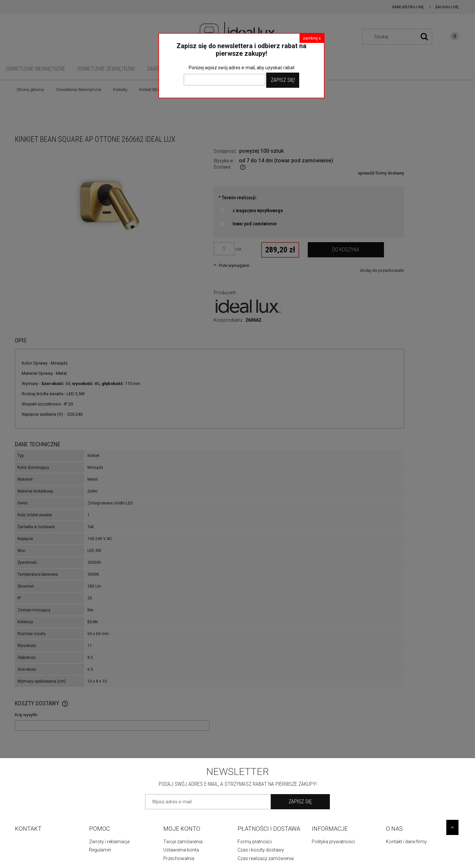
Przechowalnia (179, 858)
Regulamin (100, 850)
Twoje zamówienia (183, 842)
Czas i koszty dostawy (261, 850)
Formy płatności (255, 842)
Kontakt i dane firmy (406, 842)
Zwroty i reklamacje (109, 842)
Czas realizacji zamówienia (266, 858)
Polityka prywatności (333, 842)
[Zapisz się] (300, 802)
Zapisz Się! (283, 80)
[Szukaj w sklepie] (400, 37)
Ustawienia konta (181, 850)
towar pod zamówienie (255, 224)
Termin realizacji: (238, 198)
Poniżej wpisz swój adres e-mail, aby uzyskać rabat (242, 68)
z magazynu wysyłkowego (258, 210)
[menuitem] (36, 69)
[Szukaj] (424, 37)
